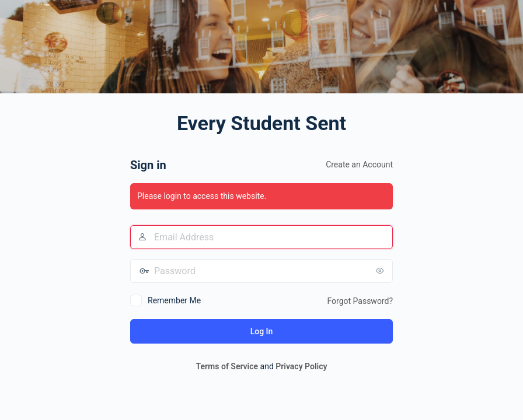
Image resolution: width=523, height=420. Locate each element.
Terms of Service (227, 366)
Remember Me (174, 300)
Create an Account (359, 164)
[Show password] (381, 271)
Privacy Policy (301, 366)
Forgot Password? (360, 301)
